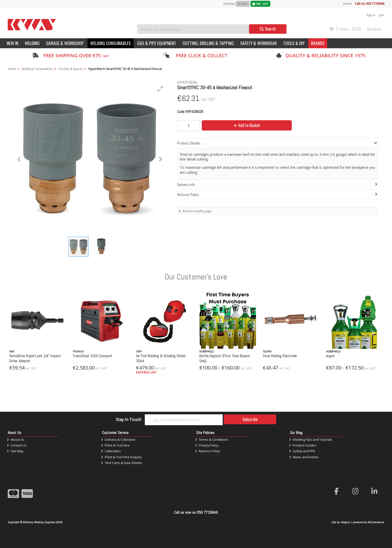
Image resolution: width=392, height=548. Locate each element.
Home (348, 4)
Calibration (111, 451)
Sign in (371, 15)
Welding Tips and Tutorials (311, 439)
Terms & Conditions (212, 439)
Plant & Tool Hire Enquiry (121, 457)
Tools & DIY (294, 43)
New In (12, 43)
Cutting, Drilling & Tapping (208, 43)
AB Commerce (376, 522)
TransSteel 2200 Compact (92, 356)
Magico (346, 522)
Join (382, 15)
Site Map (15, 451)
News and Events (304, 457)
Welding (32, 43)
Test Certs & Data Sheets (121, 463)
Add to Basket (247, 125)
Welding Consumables (110, 43)
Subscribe (250, 419)
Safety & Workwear (258, 43)
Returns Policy (207, 451)
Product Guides (303, 445)
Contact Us (17, 445)
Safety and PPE (302, 451)
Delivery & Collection (118, 439)
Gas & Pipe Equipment (157, 43)
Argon (330, 356)
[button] (160, 89)
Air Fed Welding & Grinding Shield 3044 (161, 358)
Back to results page (197, 211)
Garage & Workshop (65, 43)
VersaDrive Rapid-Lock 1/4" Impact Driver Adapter (35, 358)
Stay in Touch (128, 420)
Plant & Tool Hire (115, 445)
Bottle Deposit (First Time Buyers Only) (225, 358)
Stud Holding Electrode (280, 356)
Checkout (374, 29)
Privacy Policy (207, 445)
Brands (318, 43)
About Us (15, 439)
